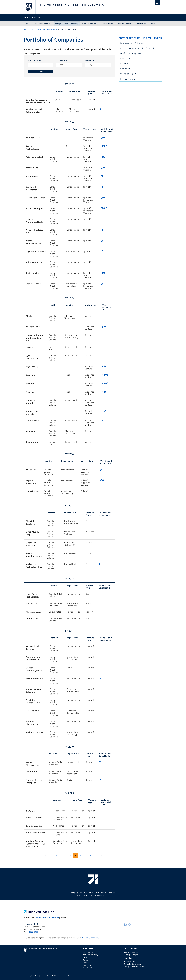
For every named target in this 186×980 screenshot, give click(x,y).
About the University (90, 955)
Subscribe (153, 24)
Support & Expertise (129, 74)
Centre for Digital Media (133, 964)
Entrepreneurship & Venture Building (44, 30)
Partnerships (108, 24)
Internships (125, 58)
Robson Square (130, 961)
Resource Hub (141, 24)
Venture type (62, 60)
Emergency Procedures (31, 976)
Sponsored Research (42, 24)
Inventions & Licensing (90, 24)
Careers (86, 963)
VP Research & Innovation (47, 918)
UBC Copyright (56, 976)
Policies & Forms (128, 79)
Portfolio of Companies (131, 53)
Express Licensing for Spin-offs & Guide (138, 48)
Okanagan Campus (131, 955)
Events (86, 960)
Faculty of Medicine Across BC (135, 967)
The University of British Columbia (29, 7)
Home (27, 24)
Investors (125, 64)
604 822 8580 (32, 932)
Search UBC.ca (89, 968)
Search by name (34, 60)
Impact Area (90, 60)
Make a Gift (87, 965)
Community (126, 69)
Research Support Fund (90, 938)
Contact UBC (88, 952)
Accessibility (67, 976)
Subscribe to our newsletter (91, 895)
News (85, 957)
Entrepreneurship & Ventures (66, 24)
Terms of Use (45, 976)
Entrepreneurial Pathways (132, 43)
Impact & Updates (124, 24)
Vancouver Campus (131, 952)
